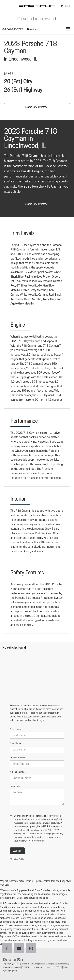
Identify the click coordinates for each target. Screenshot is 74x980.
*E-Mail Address (18, 758)
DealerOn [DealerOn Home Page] (25, 964)
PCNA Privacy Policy (61, 964)
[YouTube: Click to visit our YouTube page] (20, 949)
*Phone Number (18, 772)
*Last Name (15, 743)
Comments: (15, 786)
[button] (13, 29)
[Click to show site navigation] (68, 29)
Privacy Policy (45, 964)
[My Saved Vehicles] (65, 6)
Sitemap (34, 964)
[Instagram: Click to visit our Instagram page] (32, 949)
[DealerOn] (13, 960)
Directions (32, 29)
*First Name (16, 729)
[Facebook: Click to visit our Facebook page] (8, 949)
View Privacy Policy (35, 841)
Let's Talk (17, 851)
